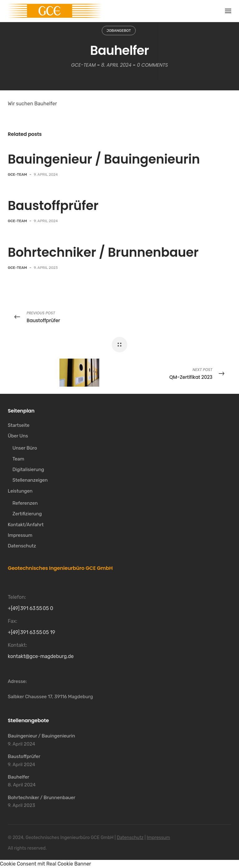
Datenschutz (130, 838)
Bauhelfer (19, 777)
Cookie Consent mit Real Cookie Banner (46, 864)
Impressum (159, 838)
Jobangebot (119, 31)
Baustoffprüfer (53, 206)
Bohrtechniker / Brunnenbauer (103, 252)
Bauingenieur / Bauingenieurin (104, 159)
